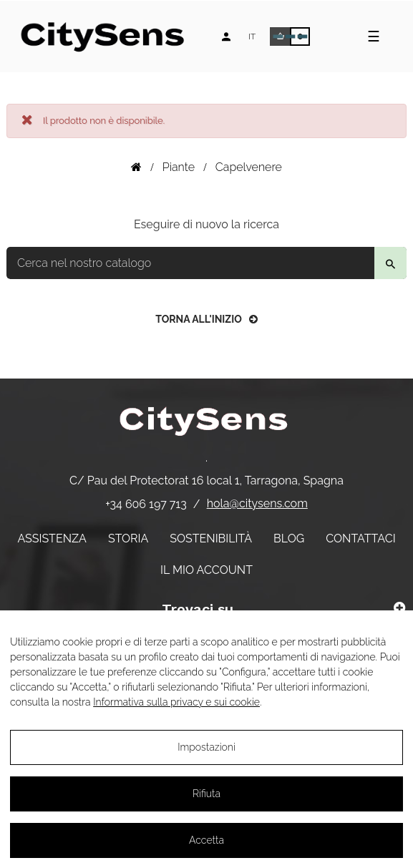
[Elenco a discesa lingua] (252, 36)
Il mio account (206, 570)
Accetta (206, 840)
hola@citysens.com (257, 503)
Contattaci (360, 538)
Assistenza (52, 538)
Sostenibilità (211, 538)
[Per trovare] (206, 263)
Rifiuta (206, 794)
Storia (128, 538)
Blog (289, 538)
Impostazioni (206, 747)
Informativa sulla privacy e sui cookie (176, 702)
